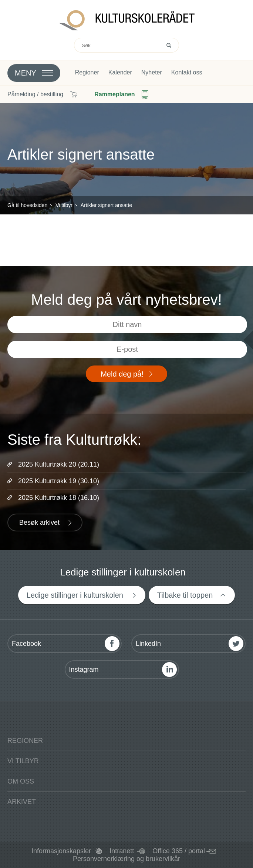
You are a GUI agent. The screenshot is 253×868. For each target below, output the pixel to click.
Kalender (120, 73)
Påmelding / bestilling (35, 94)
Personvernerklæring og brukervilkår (127, 859)
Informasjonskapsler (61, 851)
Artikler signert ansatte (106, 205)
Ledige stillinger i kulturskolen (75, 595)
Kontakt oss (187, 73)
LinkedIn (148, 644)
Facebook (26, 644)
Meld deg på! (122, 374)
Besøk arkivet (39, 523)
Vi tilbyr (64, 205)
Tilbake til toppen (185, 595)
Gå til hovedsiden (27, 205)
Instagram (84, 670)
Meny (26, 73)
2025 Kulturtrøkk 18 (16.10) (59, 498)
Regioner (87, 73)
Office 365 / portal (179, 851)
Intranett (122, 851)
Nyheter (152, 73)
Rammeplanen (114, 94)
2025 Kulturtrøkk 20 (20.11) (59, 464)
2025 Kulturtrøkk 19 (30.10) (59, 481)
